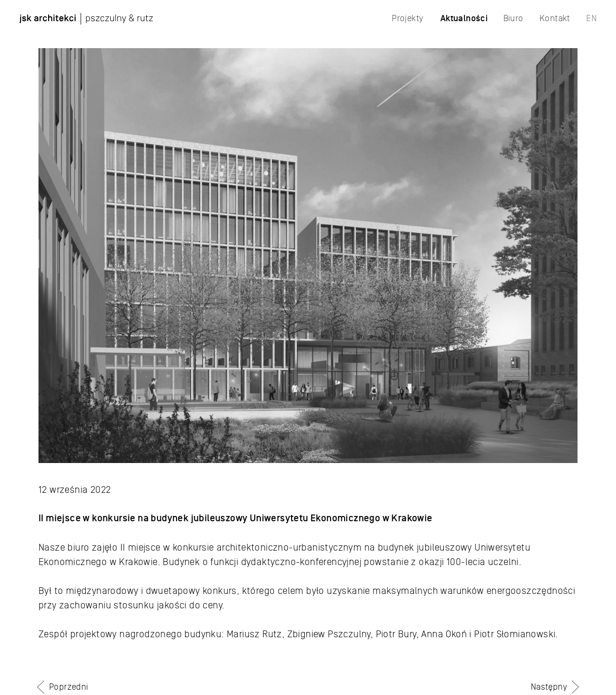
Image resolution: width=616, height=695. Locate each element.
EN (591, 18)
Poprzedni (69, 687)
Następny (549, 687)
